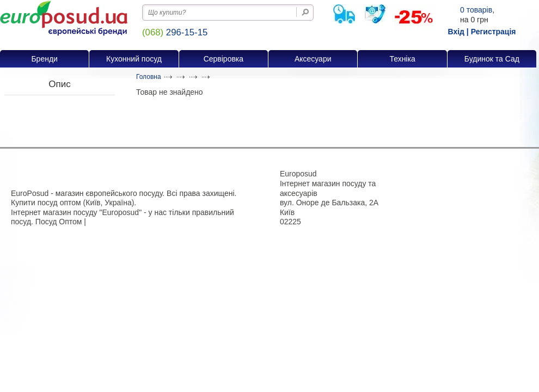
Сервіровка (223, 59)
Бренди (44, 59)
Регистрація (494, 32)
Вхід (456, 32)
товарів (476, 10)
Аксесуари (313, 59)
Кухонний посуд (134, 59)
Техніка (402, 59)
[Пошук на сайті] (305, 12)
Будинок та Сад (492, 59)
